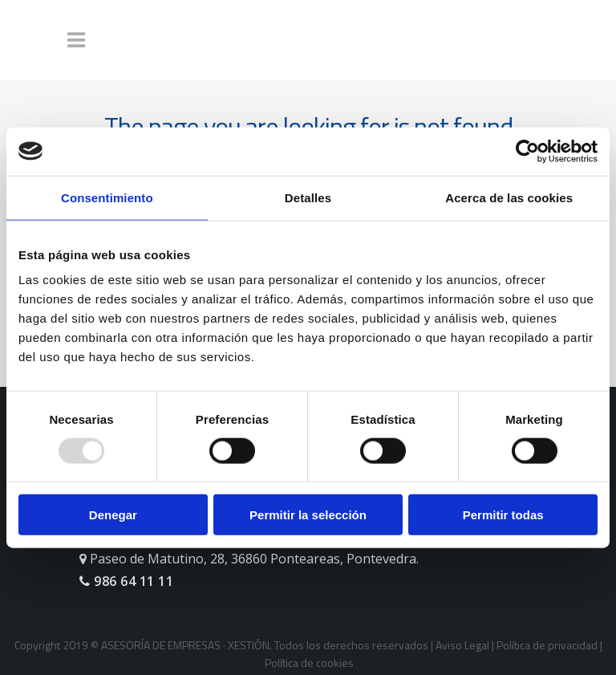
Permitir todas (503, 515)
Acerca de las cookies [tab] (509, 197)
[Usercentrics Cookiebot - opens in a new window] (527, 151)
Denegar (113, 515)
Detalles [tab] (308, 197)
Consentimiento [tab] (107, 197)
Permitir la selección (308, 515)
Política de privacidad (547, 645)
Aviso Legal (462, 645)
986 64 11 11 (126, 581)
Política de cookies (309, 663)
